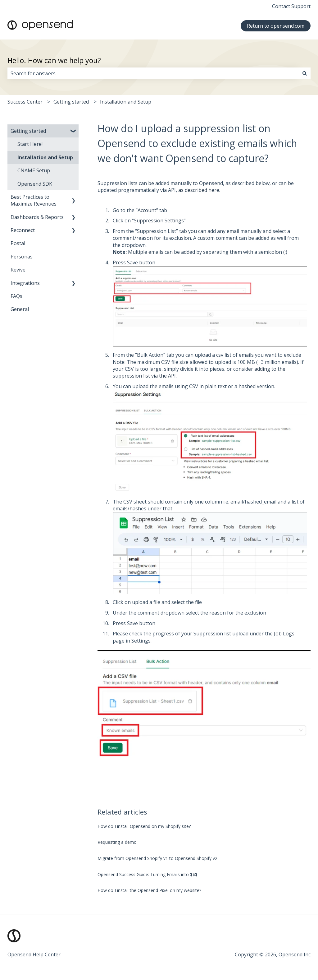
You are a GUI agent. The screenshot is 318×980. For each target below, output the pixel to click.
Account (147, 210)
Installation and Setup (126, 102)
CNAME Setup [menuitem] (34, 170)
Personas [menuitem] (22, 257)
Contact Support (291, 6)
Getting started (71, 102)
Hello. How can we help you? (54, 60)
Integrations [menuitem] (25, 283)
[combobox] (153, 73)
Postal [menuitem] (18, 243)
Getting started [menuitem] (28, 131)
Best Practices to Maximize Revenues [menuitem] (34, 200)
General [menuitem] (20, 309)
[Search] (305, 73)
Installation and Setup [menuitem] (45, 157)
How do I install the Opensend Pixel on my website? (149, 890)
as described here (199, 190)
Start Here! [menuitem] (30, 144)
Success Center (25, 102)
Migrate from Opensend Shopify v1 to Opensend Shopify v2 (157, 858)
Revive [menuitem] (18, 270)
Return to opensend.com (276, 26)
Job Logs (284, 634)
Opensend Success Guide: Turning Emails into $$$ (148, 874)
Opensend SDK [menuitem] (35, 184)
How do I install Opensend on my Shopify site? (144, 826)
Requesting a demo (117, 842)
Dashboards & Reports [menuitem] (37, 217)
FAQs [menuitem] (16, 296)
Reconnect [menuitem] (23, 230)
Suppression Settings (159, 221)
